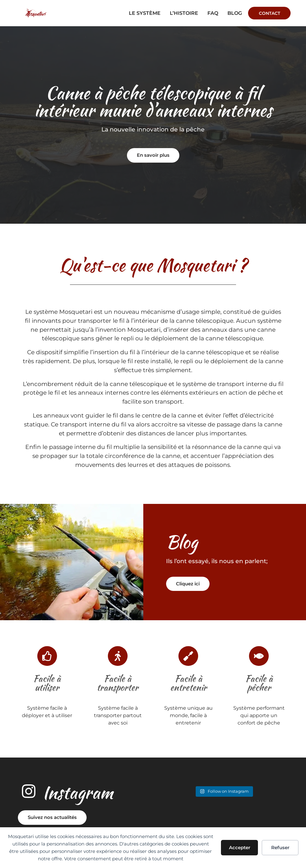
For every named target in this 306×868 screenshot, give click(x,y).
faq (212, 13)
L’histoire (184, 13)
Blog (234, 13)
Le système (144, 13)
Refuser (280, 847)
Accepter (240, 847)
